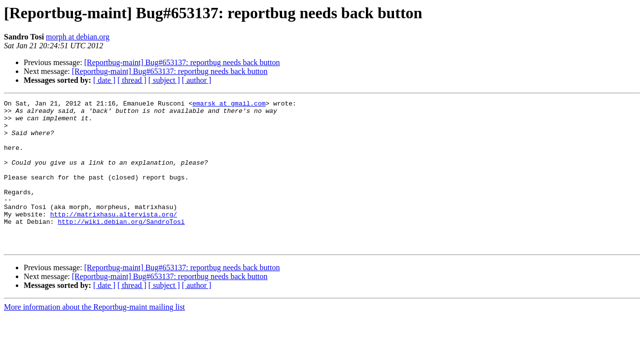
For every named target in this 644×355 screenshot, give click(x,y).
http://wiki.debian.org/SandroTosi (121, 247)
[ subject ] (164, 80)
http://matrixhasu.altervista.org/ (114, 238)
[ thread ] (132, 80)
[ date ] (104, 80)
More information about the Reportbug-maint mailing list (94, 337)
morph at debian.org (78, 37)
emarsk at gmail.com (229, 105)
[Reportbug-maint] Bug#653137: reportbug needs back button (182, 62)
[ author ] (197, 80)
